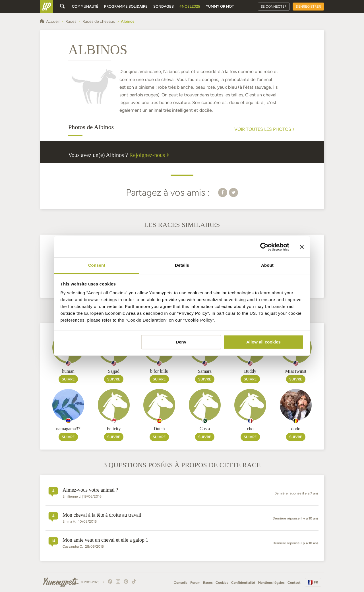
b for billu (159, 371)
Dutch (159, 429)
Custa (205, 429)
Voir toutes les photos (265, 129)
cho (250, 429)
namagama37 (68, 429)
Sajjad (114, 371)
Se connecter (274, 7)
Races (208, 583)
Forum (195, 583)
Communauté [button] (85, 6)
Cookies (222, 583)
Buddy (250, 371)
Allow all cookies (263, 342)
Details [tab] (182, 265)
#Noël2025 (190, 6)
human (68, 371)
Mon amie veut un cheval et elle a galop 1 (105, 540)
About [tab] (267, 265)
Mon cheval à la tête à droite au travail (102, 515)
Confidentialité (243, 583)
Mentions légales (271, 583)
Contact (294, 583)
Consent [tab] (97, 265)
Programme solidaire (126, 6)
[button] (223, 192)
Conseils (181, 583)
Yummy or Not (220, 6)
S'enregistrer (308, 7)
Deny (181, 342)
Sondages (164, 6)
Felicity (114, 429)
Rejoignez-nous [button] (150, 155)
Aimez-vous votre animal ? (90, 490)
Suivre (68, 379)
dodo (296, 429)
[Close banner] (302, 247)
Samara (205, 371)
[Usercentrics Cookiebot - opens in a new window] (264, 247)
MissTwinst (296, 371)
